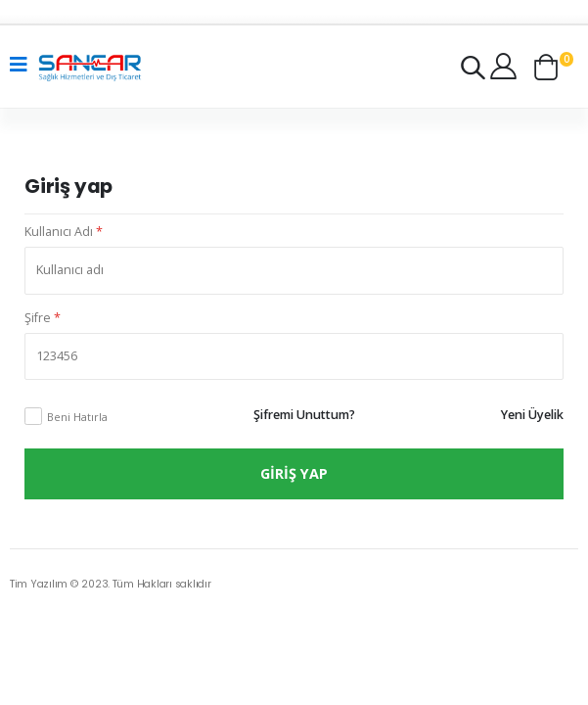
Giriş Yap (294, 473)
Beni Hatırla (77, 417)
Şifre (43, 318)
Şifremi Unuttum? (304, 415)
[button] (473, 72)
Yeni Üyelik (532, 415)
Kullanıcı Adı (64, 232)
